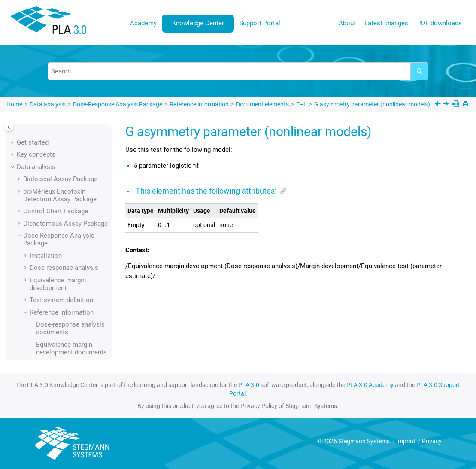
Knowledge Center (198, 23)
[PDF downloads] (456, 104)
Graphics (62, 267)
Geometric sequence (79, 254)
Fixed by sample (72, 166)
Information (66, 348)
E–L (302, 104)
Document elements (262, 104)
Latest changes (386, 23)
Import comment (73, 303)
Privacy (432, 441)
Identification (68, 291)
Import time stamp (76, 336)
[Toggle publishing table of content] (9, 127)
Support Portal (260, 23)
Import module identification (70, 320)
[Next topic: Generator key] (447, 105)
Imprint (406, 441)
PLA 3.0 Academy (370, 385)
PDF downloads (440, 23)
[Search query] (238, 71)
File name (63, 154)
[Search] (419, 71)
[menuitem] (144, 23)
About (347, 23)
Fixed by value (69, 178)
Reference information (199, 104)
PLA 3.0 (249, 385)
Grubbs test (65, 279)
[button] (45, 141)
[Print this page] (466, 104)
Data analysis (48, 104)
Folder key (64, 190)
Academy (143, 23)
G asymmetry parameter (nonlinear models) (372, 104)
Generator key (69, 242)
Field (56, 141)
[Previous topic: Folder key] (439, 105)
